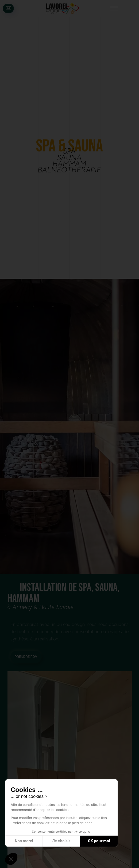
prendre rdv (26, 657)
